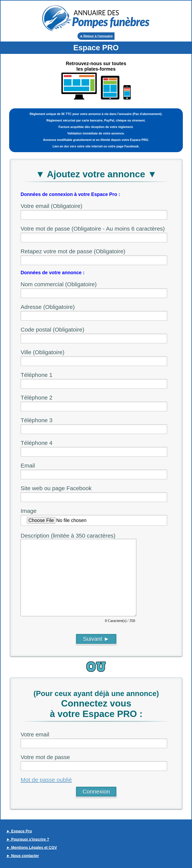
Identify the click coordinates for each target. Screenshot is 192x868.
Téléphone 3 (37, 420)
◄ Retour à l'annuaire (96, 36)
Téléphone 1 (37, 375)
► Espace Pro (19, 831)
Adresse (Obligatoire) (48, 307)
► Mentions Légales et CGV (32, 847)
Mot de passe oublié (46, 780)
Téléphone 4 (37, 443)
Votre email (35, 734)
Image (29, 511)
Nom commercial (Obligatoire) (59, 284)
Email (28, 466)
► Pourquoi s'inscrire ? (28, 839)
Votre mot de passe (45, 757)
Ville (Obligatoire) (43, 352)
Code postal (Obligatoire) (52, 330)
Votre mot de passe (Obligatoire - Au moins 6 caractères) (93, 229)
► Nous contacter (23, 856)
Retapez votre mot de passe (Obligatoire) (73, 251)
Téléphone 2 (37, 398)
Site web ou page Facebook (56, 488)
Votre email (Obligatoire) (51, 206)
